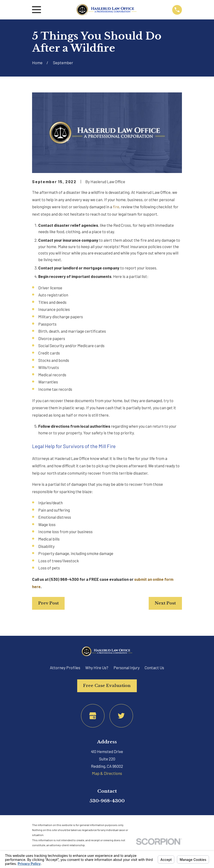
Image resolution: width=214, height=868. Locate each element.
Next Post (165, 603)
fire (116, 207)
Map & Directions (107, 773)
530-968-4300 (107, 801)
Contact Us (154, 668)
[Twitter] (121, 716)
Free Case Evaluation (107, 686)
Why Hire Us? (97, 668)
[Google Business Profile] (93, 716)
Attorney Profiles (65, 668)
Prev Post (48, 603)
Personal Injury (127, 668)
